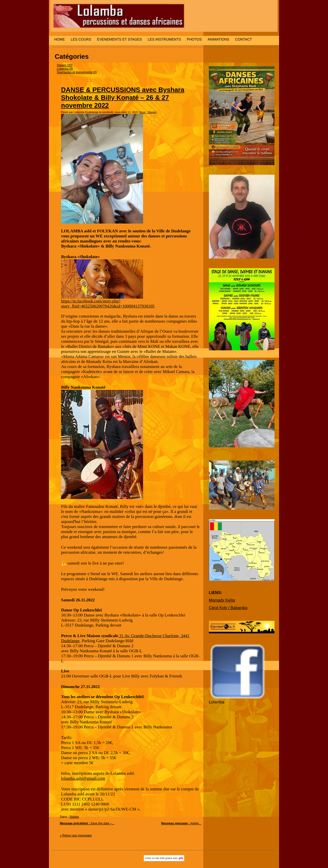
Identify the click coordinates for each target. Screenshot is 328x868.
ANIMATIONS (218, 39)
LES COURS (81, 39)
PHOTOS (194, 39)
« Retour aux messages (76, 835)
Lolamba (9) (65, 69)
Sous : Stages (148, 112)
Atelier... (181, 823)
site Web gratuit (164, 858)
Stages (74, 817)
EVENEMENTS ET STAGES (120, 39)
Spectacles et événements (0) (77, 72)
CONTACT (244, 39)
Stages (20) (65, 65)
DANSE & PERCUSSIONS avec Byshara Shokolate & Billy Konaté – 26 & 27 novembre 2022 (123, 98)
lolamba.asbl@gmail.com (83, 778)
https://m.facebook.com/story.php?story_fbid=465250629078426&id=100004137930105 (108, 304)
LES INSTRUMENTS (164, 39)
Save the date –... (87, 823)
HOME (60, 39)
